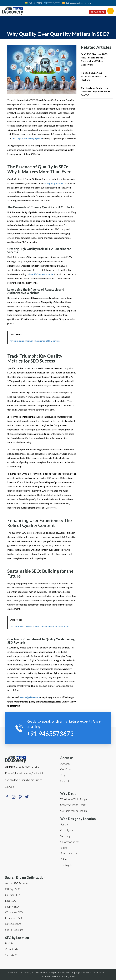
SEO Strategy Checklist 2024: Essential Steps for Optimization (39, 626)
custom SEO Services (17, 883)
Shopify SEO (12, 907)
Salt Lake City (12, 955)
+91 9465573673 (33, 3)
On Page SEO (12, 895)
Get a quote (98, 12)
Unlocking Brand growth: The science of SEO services (35, 341)
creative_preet (52, 3)
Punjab (9, 943)
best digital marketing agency (27, 138)
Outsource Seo (13, 924)
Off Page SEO (13, 889)
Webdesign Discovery (30, 697)
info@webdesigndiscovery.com (77, 3)
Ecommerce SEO (14, 918)
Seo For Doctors (14, 930)
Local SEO (11, 901)
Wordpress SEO (14, 912)
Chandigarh (11, 949)
